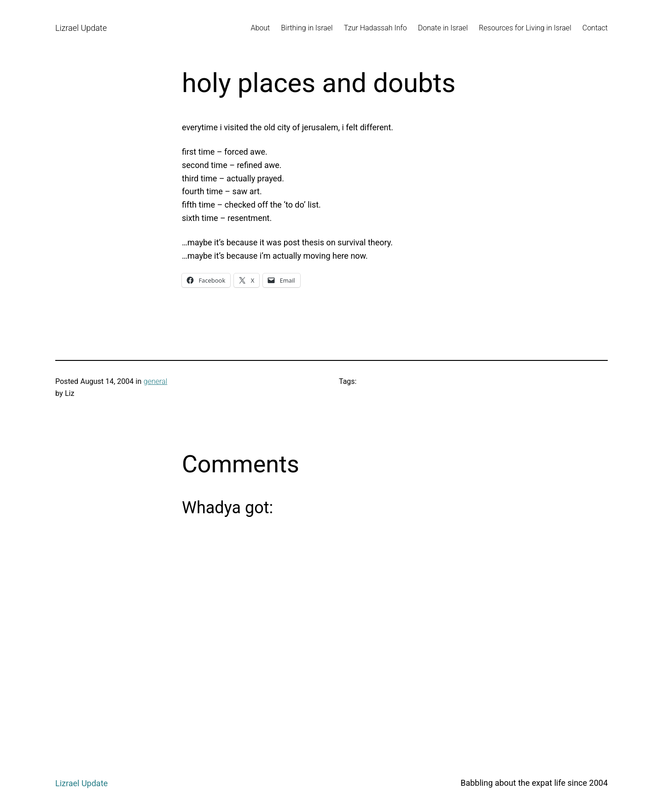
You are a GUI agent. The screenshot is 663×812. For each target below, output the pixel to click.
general (155, 381)
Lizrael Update (81, 28)
